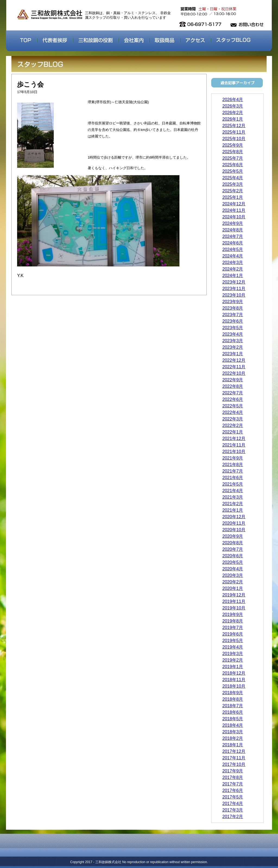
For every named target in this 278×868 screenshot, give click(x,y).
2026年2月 (233, 113)
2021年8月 (233, 465)
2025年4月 (233, 178)
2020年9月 (233, 536)
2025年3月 (233, 184)
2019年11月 (234, 601)
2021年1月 (233, 510)
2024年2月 (233, 269)
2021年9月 (233, 458)
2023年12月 (234, 282)
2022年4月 (233, 412)
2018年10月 (234, 686)
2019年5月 (233, 641)
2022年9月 (233, 380)
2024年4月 (233, 256)
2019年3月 (233, 654)
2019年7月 (233, 628)
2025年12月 (234, 126)
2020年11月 (234, 523)
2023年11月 (234, 289)
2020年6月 (233, 556)
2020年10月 (234, 530)
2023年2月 (233, 347)
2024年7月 (233, 236)
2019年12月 (234, 595)
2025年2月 (233, 191)
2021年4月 (233, 491)
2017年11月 (234, 758)
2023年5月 (233, 328)
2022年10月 (234, 373)
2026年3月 (233, 106)
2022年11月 (234, 367)
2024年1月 (233, 276)
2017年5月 (233, 797)
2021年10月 (234, 452)
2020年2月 (233, 582)
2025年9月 (233, 145)
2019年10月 (234, 608)
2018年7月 (233, 706)
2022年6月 (233, 399)
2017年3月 (233, 810)
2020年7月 (233, 549)
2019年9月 (233, 614)
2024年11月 (234, 210)
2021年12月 (234, 438)
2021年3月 (233, 497)
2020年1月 (233, 588)
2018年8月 (233, 699)
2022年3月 (233, 419)
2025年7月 (233, 158)
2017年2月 (233, 817)
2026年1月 (233, 119)
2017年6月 (233, 790)
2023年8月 (233, 308)
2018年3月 (233, 732)
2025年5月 (233, 171)
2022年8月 (233, 386)
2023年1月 (233, 354)
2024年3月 (233, 262)
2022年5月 (233, 406)
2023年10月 (234, 295)
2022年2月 (233, 425)
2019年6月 (233, 634)
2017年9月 (233, 771)
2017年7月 (233, 784)
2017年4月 (233, 803)
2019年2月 (233, 660)
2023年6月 (233, 321)
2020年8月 (233, 543)
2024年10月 (234, 217)
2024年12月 (234, 204)
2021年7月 (233, 471)
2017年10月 (234, 764)
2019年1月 (233, 667)
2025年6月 (233, 165)
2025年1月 (233, 197)
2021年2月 (233, 504)
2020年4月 (233, 569)
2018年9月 (233, 693)
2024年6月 (233, 243)
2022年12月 (234, 360)
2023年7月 (233, 315)
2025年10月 (234, 139)
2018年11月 (234, 680)
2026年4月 (233, 100)
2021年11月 (234, 445)
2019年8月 (233, 621)
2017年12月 (234, 751)
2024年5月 (233, 249)
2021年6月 (233, 478)
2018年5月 (233, 719)
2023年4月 (233, 334)
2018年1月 (233, 745)
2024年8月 (233, 230)
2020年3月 (233, 575)
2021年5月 (233, 484)
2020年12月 (234, 517)
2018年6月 (233, 712)
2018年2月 (233, 738)
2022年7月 (233, 393)
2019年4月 (233, 647)
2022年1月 (233, 432)
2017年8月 (233, 777)
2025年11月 (234, 132)
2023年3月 (233, 341)
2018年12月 (234, 673)
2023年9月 (233, 302)
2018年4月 (233, 725)
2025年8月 (233, 152)
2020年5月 (233, 562)
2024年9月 (233, 223)
